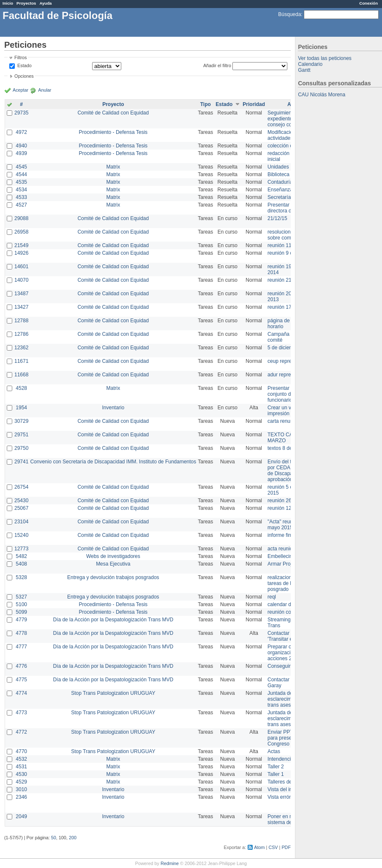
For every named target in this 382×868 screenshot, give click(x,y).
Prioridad (254, 104)
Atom (259, 847)
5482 (21, 556)
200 (73, 838)
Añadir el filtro (217, 65)
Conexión (368, 3)
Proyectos (26, 3)
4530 (21, 774)
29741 (21, 462)
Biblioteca (278, 174)
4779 (21, 620)
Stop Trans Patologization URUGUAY (113, 693)
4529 (21, 782)
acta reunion (281, 549)
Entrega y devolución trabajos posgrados (113, 577)
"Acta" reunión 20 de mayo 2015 (291, 525)
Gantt (304, 70)
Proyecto (113, 104)
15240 (21, 535)
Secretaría (279, 197)
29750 (21, 448)
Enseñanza (280, 190)
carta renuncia (284, 421)
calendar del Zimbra (290, 604)
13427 (21, 307)
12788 (21, 321)
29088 (21, 218)
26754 (21, 487)
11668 (21, 375)
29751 (21, 435)
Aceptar (20, 90)
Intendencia (281, 759)
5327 (21, 597)
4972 (21, 132)
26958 (21, 232)
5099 (21, 612)
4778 (21, 633)
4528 (21, 388)
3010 (21, 789)
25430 (21, 501)
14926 (21, 253)
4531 (21, 767)
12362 (21, 348)
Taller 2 (276, 767)
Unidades (278, 167)
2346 (21, 797)
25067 (21, 508)
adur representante (289, 375)
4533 (21, 197)
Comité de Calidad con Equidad (113, 113)
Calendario (310, 64)
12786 (21, 334)
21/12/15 (277, 218)
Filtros (20, 57)
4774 (21, 693)
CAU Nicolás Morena (322, 95)
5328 (21, 577)
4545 (21, 167)
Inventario (113, 408)
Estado (25, 65)
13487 (21, 294)
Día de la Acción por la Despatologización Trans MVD (113, 620)
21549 (21, 245)
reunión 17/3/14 (285, 307)
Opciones (24, 76)
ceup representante (289, 361)
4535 (21, 182)
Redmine (170, 863)
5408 (21, 564)
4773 (21, 713)
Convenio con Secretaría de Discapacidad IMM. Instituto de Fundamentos (113, 462)
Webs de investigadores (113, 556)
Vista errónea (282, 797)
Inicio (8, 3)
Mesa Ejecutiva (113, 564)
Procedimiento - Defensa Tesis (113, 132)
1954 (21, 408)
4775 (21, 680)
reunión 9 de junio (288, 253)
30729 (21, 421)
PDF (286, 847)
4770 (21, 751)
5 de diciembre (284, 348)
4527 (21, 205)
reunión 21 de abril (288, 280)
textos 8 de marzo (288, 448)
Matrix (113, 167)
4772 (21, 732)
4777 (21, 647)
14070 (21, 280)
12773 (21, 549)
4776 (21, 666)
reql (272, 597)
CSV (273, 847)
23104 (21, 522)
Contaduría (280, 182)
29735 (21, 113)
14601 (21, 267)
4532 (21, 759)
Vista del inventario (289, 789)
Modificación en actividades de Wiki (289, 135)
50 (54, 838)
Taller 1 (276, 774)
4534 (21, 190)
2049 (21, 816)
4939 (21, 153)
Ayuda (45, 3)
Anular (45, 90)
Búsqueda (289, 14)
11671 (21, 361)
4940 (21, 146)
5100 (21, 604)
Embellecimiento (286, 556)
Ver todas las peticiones (325, 58)
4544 (21, 174)
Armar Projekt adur (289, 564)
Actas (274, 751)
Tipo (206, 104)
